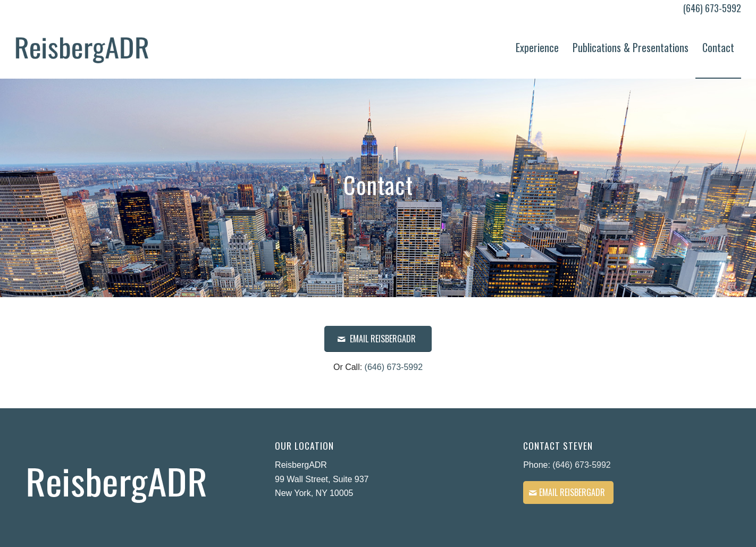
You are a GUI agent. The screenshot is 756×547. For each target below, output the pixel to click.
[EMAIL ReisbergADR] (378, 339)
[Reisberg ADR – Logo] (82, 47)
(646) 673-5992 (712, 8)
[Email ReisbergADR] (568, 493)
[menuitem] (537, 47)
